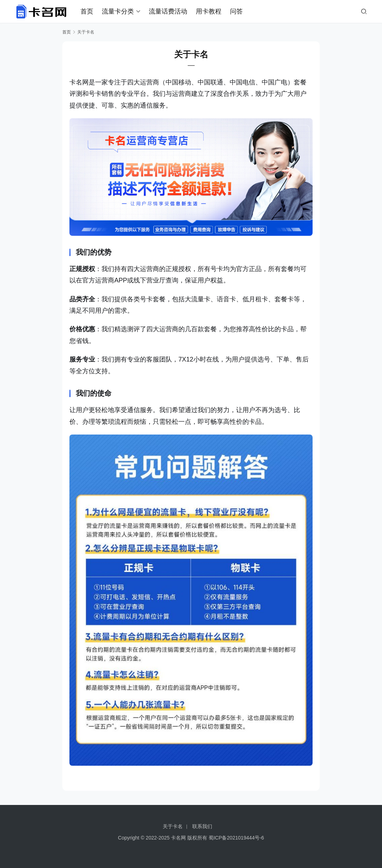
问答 (236, 11)
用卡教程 (209, 11)
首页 (87, 11)
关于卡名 (173, 826)
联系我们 (202, 826)
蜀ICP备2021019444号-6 (236, 838)
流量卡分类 (118, 11)
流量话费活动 (168, 11)
